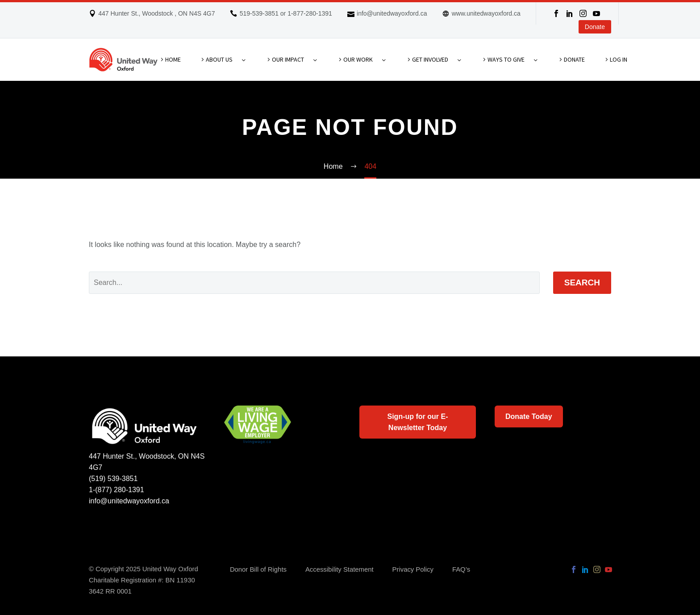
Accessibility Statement (340, 570)
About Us (219, 59)
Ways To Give (506, 59)
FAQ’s (461, 570)
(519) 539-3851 (113, 479)
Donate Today (529, 416)
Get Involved (430, 59)
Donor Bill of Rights (258, 570)
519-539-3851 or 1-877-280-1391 (286, 13)
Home (173, 59)
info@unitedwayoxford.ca (392, 13)
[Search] (314, 283)
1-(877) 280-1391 (117, 490)
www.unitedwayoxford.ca (486, 13)
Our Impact (288, 59)
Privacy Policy (413, 570)
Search (582, 282)
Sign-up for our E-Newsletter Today (418, 422)
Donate (595, 27)
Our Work (358, 59)
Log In (619, 59)
